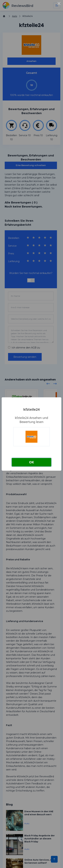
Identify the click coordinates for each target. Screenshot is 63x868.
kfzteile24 (32, 409)
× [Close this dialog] (59, 4)
